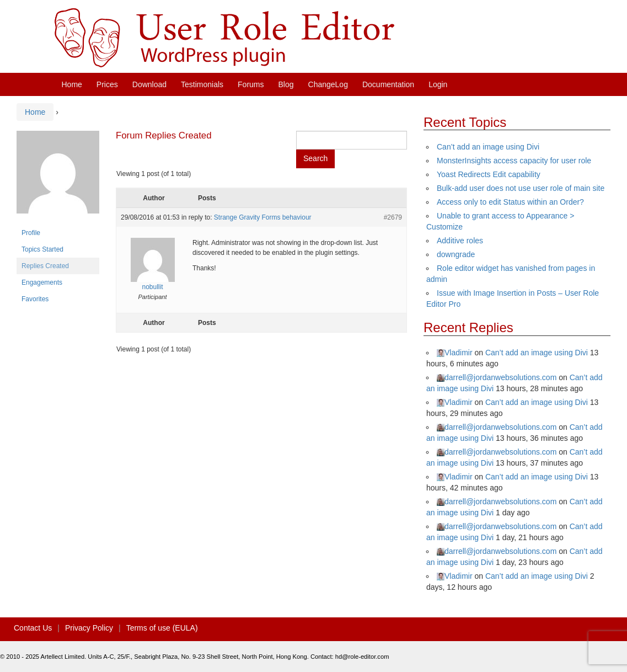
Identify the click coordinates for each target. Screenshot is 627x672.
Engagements (42, 282)
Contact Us (33, 628)
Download (149, 84)
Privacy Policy (89, 628)
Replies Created (45, 266)
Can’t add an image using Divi (488, 147)
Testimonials (202, 84)
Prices (107, 84)
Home (72, 84)
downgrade (456, 254)
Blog (286, 84)
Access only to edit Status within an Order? (510, 202)
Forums (251, 84)
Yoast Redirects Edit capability (489, 174)
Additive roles (460, 241)
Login (438, 84)
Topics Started (42, 249)
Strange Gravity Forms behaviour (263, 217)
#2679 (393, 217)
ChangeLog (328, 84)
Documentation (388, 84)
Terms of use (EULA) (162, 628)
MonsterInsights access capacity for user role (514, 161)
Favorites (35, 299)
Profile (31, 233)
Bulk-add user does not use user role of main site (521, 188)
